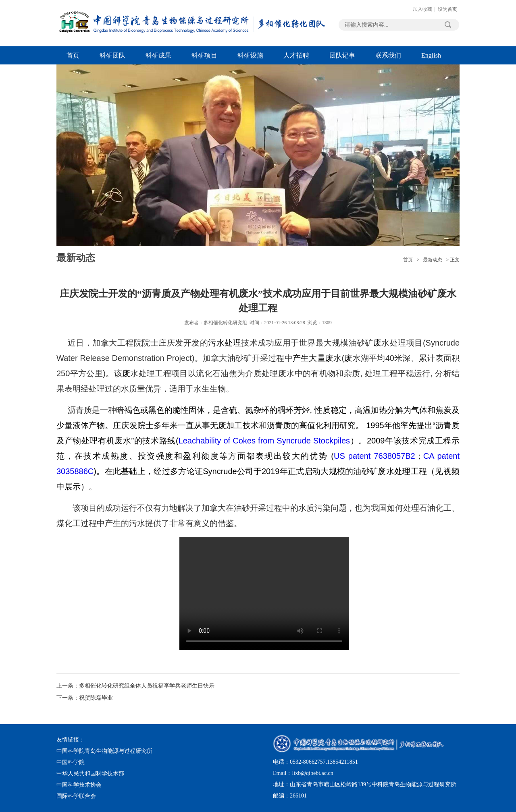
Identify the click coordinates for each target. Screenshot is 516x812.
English (431, 55)
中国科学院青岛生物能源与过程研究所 (104, 751)
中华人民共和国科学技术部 (90, 774)
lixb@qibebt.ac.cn (312, 773)
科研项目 (204, 55)
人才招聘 (296, 55)
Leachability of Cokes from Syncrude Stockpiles (264, 441)
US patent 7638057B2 (375, 456)
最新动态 (433, 260)
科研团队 (112, 55)
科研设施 (250, 55)
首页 (73, 55)
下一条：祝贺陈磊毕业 (85, 698)
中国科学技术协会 (79, 785)
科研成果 (158, 55)
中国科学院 (71, 762)
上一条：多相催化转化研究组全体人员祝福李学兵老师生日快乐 (135, 686)
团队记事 (342, 55)
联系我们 (388, 55)
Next (437, 101)
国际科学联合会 (76, 796)
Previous (79, 101)
